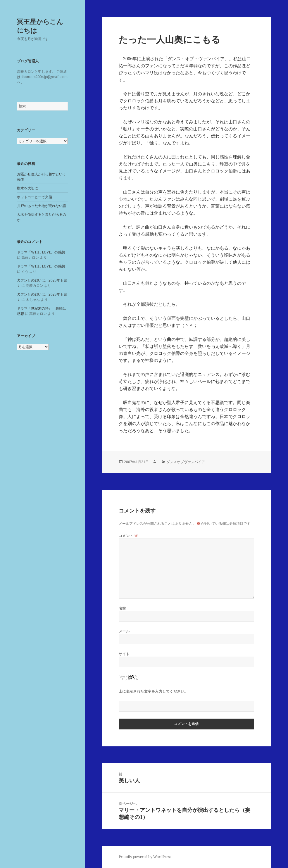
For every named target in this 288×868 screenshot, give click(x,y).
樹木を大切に (27, 188)
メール (124, 631)
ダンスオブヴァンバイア (186, 462)
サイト (124, 654)
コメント (128, 536)
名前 (122, 608)
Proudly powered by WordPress (145, 857)
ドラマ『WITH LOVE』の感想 (41, 252)
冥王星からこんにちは (40, 26)
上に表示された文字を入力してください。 (153, 691)
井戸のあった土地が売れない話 (42, 206)
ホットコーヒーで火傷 (35, 197)
